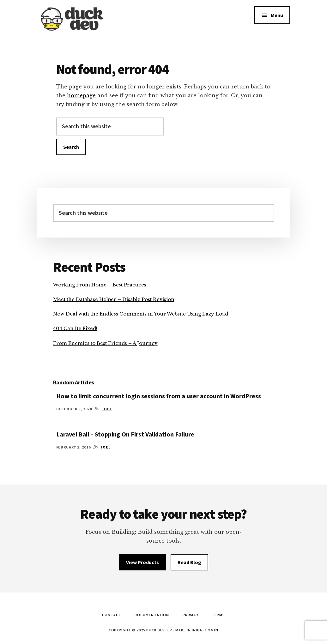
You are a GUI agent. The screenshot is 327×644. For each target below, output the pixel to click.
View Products (142, 562)
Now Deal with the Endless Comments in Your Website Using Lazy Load (141, 314)
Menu (277, 15)
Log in (212, 630)
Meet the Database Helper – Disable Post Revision (114, 299)
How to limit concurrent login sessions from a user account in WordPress (159, 396)
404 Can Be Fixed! (75, 328)
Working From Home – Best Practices (100, 285)
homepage (81, 95)
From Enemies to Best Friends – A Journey (105, 343)
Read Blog (189, 562)
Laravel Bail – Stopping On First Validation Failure (125, 434)
